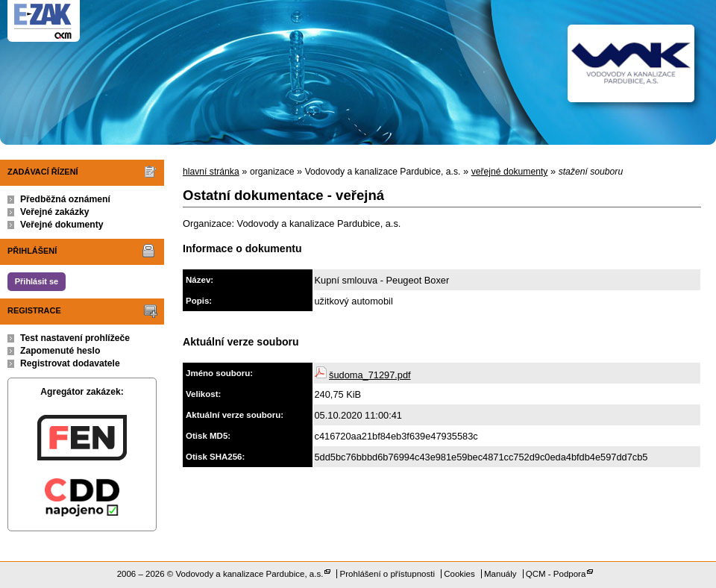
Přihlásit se (37, 281)
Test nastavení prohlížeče (75, 338)
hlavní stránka (211, 172)
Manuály (500, 574)
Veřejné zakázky (55, 212)
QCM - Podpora (556, 574)
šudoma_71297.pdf (370, 375)
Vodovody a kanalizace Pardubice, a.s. (250, 574)
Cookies (459, 574)
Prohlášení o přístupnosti (387, 574)
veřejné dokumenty (510, 172)
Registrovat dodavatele (70, 363)
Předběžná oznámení (65, 199)
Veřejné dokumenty (62, 225)
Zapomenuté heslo (60, 351)
